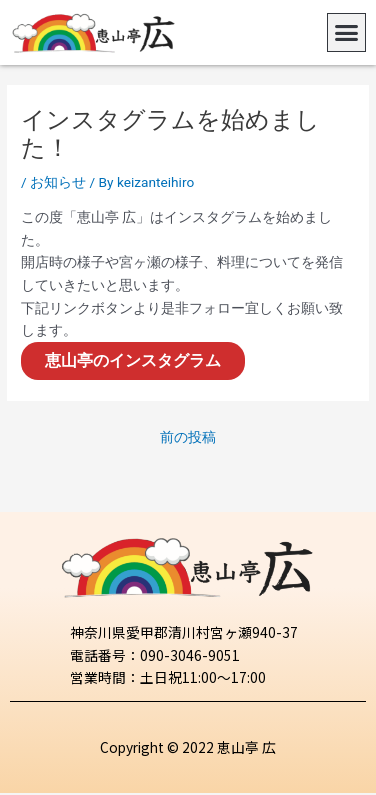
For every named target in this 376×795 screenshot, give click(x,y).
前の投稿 (188, 437)
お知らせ (58, 182)
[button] (347, 33)
